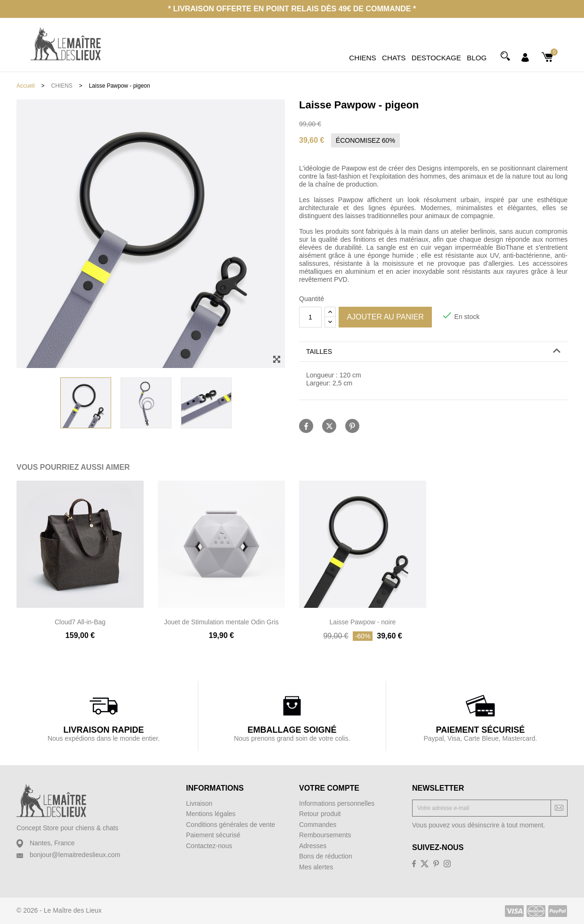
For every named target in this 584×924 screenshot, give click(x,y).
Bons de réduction (326, 856)
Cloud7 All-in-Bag (80, 622)
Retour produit (320, 814)
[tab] (433, 352)
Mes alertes (316, 867)
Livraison (199, 803)
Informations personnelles (337, 803)
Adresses (313, 846)
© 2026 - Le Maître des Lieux (59, 910)
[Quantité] (310, 317)
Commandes (318, 825)
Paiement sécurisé (213, 835)
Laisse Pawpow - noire (363, 622)
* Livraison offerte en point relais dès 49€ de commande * (292, 9)
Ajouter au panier (385, 317)
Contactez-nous (209, 846)
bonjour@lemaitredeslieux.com (75, 855)
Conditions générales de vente (231, 825)
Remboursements (325, 835)
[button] (433, 352)
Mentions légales (211, 814)
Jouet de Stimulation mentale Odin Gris (221, 622)
